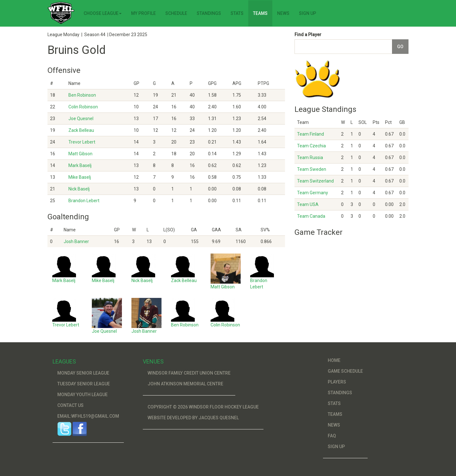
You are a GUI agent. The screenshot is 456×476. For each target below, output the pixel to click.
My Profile (143, 13)
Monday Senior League (83, 373)
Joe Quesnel (81, 119)
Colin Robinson (83, 107)
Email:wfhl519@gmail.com (88, 416)
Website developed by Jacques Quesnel (193, 418)
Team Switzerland (315, 181)
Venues (153, 361)
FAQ (332, 436)
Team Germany (313, 193)
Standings (209, 13)
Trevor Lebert (82, 142)
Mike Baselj (80, 177)
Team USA (308, 204)
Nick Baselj (79, 189)
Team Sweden (312, 169)
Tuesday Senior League (84, 384)
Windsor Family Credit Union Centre (189, 373)
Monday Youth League (82, 395)
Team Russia (310, 158)
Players (337, 382)
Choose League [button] (103, 13)
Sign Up (307, 13)
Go (400, 47)
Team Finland (310, 134)
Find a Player (308, 35)
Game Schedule (345, 371)
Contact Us (70, 405)
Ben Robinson (82, 95)
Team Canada (311, 216)
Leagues (64, 361)
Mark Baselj (80, 165)
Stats (237, 13)
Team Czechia (311, 146)
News (283, 13)
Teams (260, 13)
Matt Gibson (80, 154)
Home (334, 360)
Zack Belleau (81, 130)
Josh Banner (76, 241)
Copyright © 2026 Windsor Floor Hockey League (203, 407)
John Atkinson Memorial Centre (185, 384)
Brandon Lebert (84, 201)
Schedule (176, 13)
